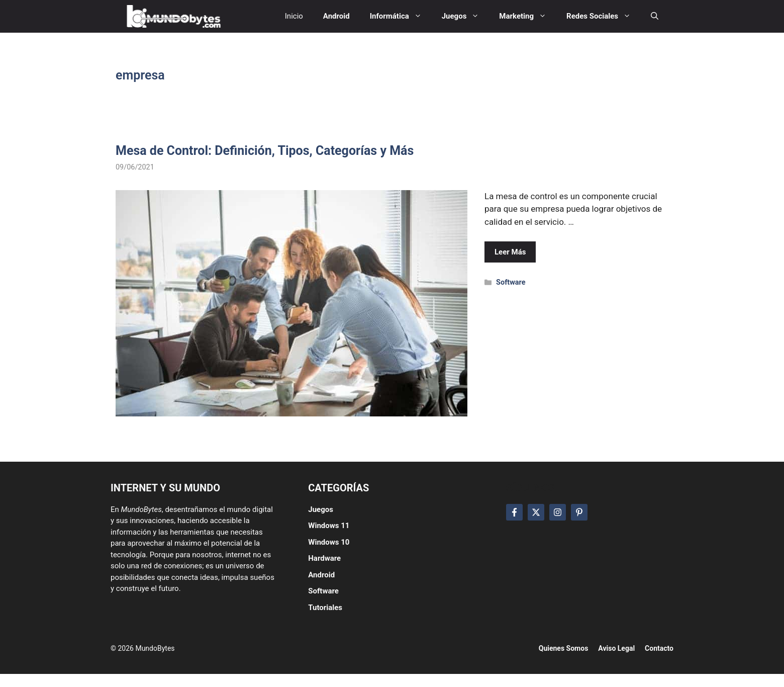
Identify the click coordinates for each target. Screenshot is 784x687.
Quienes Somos (564, 648)
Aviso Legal (616, 648)
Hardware (324, 558)
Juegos (321, 509)
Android (321, 575)
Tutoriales (325, 608)
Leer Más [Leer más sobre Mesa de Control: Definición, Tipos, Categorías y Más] (510, 252)
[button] (655, 16)
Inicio (294, 16)
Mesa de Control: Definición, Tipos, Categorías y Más (265, 151)
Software (511, 282)
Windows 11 (329, 526)
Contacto (659, 648)
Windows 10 (329, 542)
